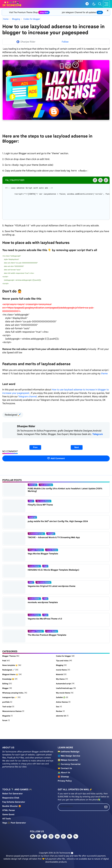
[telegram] (87, 4)
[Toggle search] (100, 4)
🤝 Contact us (65, 768)
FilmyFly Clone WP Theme (40, 505)
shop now (44, 12)
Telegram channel (27, 397)
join (100, 12)
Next (77, 447)
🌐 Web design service (69, 756)
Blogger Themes (36, 550)
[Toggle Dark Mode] (94, 4)
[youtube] (39, 836)
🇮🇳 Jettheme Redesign (69, 752)
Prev (35, 447)
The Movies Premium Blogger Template (47, 635)
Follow (65, 42)
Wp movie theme (43, 501)
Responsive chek (11, 798)
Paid (31, 501)
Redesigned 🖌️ (13, 415)
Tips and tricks (46, 485)
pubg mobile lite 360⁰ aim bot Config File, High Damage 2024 (58, 521)
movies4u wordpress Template (43, 602)
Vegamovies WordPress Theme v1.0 (45, 619)
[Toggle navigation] (106, 4)
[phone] (76, 836)
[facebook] (45, 836)
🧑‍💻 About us (64, 772)
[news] (70, 836)
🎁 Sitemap (63, 777)
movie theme (52, 550)
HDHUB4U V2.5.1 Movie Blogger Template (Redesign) (53, 570)
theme (104, 374)
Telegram (98, 434)
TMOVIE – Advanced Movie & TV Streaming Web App (54, 537)
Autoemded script (36, 534)
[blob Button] (95, 180)
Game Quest (8, 814)
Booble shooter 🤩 (12, 806)
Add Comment (56, 458)
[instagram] (51, 836)
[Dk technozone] (12, 4)
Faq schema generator (14, 802)
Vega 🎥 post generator (14, 823)
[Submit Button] (106, 807)
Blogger (51, 534)
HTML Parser (9, 810)
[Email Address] (80, 806)
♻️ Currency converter (69, 764)
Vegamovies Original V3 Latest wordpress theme (52, 586)
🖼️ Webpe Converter (68, 760)
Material (33, 485)
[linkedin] (57, 836)
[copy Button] (106, 180)
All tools (6, 819)
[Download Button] (100, 180)
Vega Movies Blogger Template (43, 554)
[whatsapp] (63, 836)
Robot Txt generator (13, 794)
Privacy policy (65, 781)
